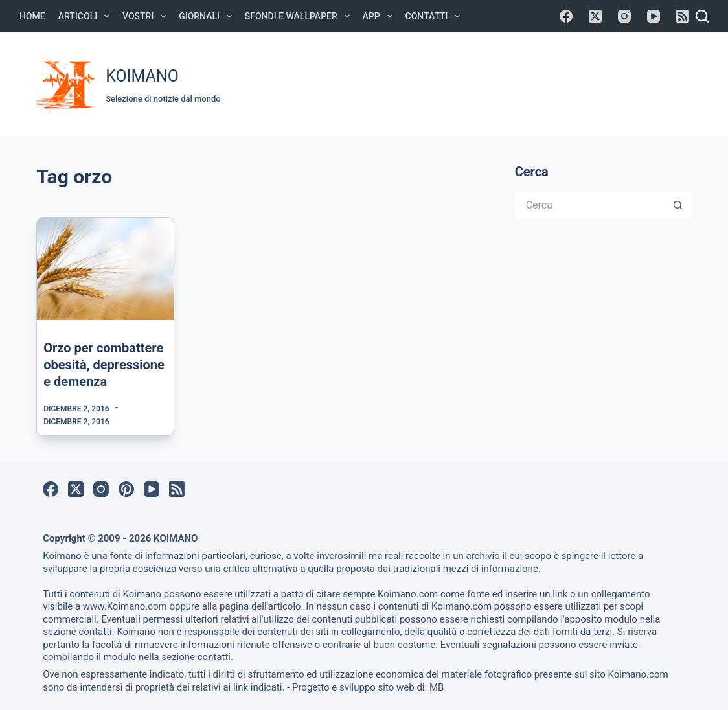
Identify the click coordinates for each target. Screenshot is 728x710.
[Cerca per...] (590, 205)
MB (437, 687)
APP (380, 16)
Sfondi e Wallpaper (300, 16)
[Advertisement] (470, 82)
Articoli (86, 16)
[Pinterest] (126, 489)
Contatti (436, 16)
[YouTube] (654, 16)
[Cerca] (702, 16)
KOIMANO (142, 76)
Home (32, 16)
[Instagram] (624, 16)
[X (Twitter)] (595, 16)
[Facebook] (566, 16)
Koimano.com (408, 594)
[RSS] (683, 16)
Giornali (208, 16)
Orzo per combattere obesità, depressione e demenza (104, 365)
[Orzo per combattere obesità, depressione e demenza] (105, 269)
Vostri (147, 16)
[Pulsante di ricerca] (679, 205)
